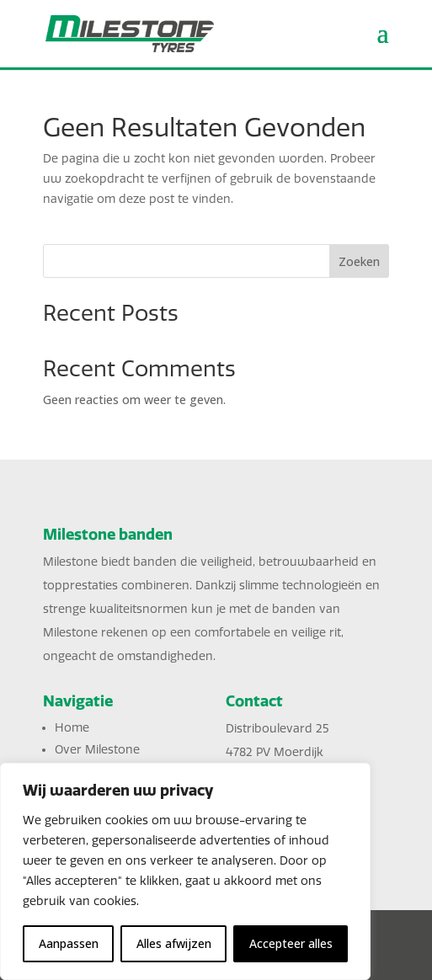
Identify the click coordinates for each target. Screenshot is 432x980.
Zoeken (359, 261)
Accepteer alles (291, 943)
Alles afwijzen (174, 943)
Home (72, 728)
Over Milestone (97, 750)
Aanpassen (69, 943)
